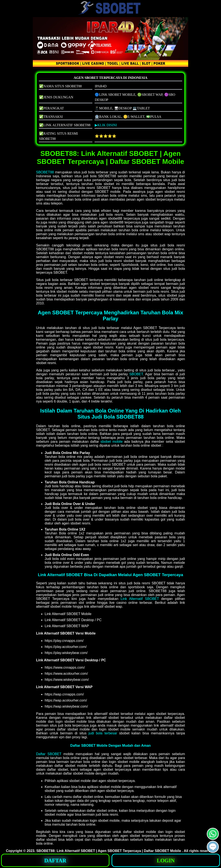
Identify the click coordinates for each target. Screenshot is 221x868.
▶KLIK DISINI (106, 125)
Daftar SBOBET (49, 754)
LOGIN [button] (166, 861)
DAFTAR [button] (55, 861)
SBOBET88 (45, 172)
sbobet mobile (112, 442)
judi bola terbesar (103, 733)
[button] (213, 847)
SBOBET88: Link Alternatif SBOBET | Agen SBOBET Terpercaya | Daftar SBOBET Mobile (109, 851)
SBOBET (136, 374)
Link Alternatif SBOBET (140, 599)
